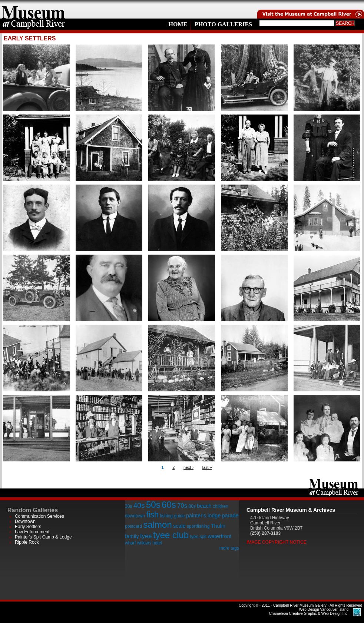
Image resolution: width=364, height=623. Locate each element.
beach (204, 506)
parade (230, 516)
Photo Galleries (223, 24)
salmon (157, 525)
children (221, 506)
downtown (135, 516)
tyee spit (198, 537)
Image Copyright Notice (277, 542)
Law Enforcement (32, 532)
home (33, 9)
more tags (229, 548)
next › (188, 467)
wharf (130, 543)
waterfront (219, 536)
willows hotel (150, 543)
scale (179, 526)
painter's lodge (203, 516)
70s (182, 506)
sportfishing (198, 526)
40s (139, 505)
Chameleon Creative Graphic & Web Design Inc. (309, 612)
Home (178, 24)
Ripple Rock (27, 542)
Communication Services (39, 516)
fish (152, 515)
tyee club (171, 535)
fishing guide (172, 516)
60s (169, 505)
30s (128, 506)
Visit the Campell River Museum (310, 9)
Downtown (25, 521)
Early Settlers (28, 527)
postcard (133, 526)
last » (207, 467)
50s (153, 505)
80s (192, 506)
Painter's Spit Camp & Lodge (43, 537)
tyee (146, 536)
